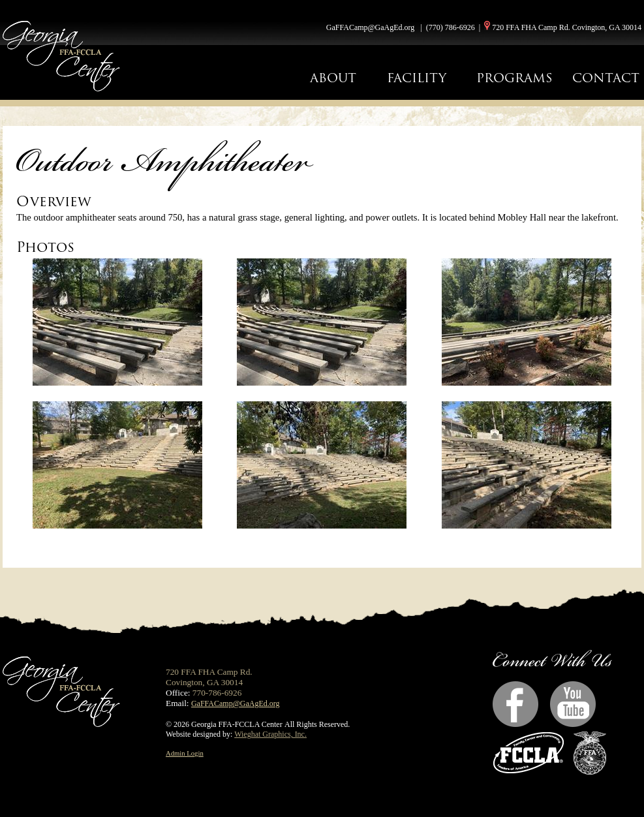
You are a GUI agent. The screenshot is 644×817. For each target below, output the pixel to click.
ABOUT (333, 78)
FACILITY (417, 78)
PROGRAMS (514, 78)
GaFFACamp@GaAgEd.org (371, 27)
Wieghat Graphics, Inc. (270, 734)
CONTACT (606, 78)
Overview (54, 201)
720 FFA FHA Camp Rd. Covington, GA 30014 (567, 27)
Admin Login (185, 753)
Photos (45, 247)
